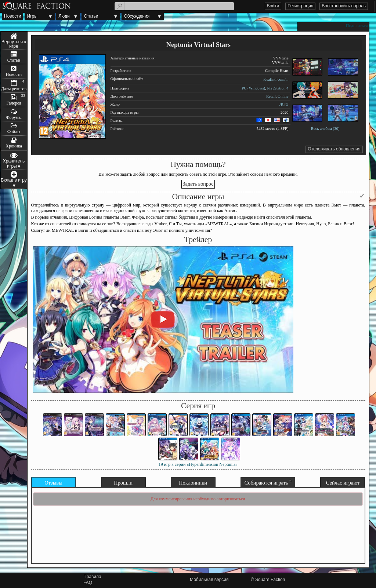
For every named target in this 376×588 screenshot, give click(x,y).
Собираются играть (268, 482)
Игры (32, 16)
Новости (12, 16)
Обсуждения (137, 16)
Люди (64, 16)
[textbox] (174, 6)
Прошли (123, 483)
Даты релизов (14, 89)
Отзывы (53, 483)
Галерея (14, 103)
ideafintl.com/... (276, 79)
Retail (271, 96)
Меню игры (14, 41)
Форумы (14, 117)
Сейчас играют (343, 483)
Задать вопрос (198, 184)
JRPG (284, 104)
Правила (92, 577)
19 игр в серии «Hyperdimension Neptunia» (198, 464)
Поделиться (357, 26)
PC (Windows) (253, 88)
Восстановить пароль (344, 6)
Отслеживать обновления (334, 149)
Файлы (14, 132)
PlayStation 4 (278, 88)
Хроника (14, 146)
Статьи (91, 16)
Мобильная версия (209, 580)
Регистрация (300, 6)
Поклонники (193, 483)
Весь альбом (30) (325, 128)
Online (283, 96)
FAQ (88, 582)
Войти (273, 6)
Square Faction (270, 580)
